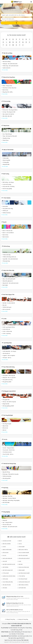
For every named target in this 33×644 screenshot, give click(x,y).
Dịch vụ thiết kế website (15, 610)
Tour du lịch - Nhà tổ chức (9, 450)
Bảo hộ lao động (8, 53)
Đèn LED (5, 305)
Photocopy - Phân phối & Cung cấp (11, 474)
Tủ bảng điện (6, 162)
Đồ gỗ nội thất (6, 404)
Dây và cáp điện (7, 160)
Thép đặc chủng (6, 138)
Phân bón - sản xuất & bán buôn (10, 527)
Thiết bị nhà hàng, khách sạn (9, 257)
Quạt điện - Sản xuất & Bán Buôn (10, 259)
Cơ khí (5, 319)
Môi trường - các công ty (8, 182)
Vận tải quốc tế (6, 353)
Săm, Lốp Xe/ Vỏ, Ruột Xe (8, 114)
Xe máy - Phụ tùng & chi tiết (9, 112)
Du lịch (5, 439)
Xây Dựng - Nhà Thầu (7, 496)
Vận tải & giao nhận (23, 555)
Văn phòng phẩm (7, 478)
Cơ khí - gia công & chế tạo (9, 327)
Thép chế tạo (6, 140)
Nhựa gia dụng (6, 261)
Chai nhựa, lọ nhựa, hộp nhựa (9, 88)
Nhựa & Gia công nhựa (9, 77)
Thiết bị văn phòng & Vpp (10, 464)
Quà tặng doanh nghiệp (24, 573)
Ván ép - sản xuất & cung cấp (9, 402)
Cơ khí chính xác (6, 329)
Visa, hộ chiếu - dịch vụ (8, 454)
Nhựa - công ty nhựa (7, 86)
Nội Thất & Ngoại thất (9, 295)
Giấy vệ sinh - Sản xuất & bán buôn (11, 283)
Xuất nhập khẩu (8, 343)
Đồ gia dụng (7, 246)
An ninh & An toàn (7, 541)
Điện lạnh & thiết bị (23, 550)
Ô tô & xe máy (7, 101)
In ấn (20, 561)
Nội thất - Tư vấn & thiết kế (9, 303)
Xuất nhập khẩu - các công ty (9, 351)
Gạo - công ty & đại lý (7, 522)
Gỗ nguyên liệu (6, 400)
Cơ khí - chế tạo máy (7, 331)
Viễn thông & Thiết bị (23, 585)
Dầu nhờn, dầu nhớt (7, 116)
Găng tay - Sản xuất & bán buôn (10, 64)
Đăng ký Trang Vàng (11, 619)
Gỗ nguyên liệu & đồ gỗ (9, 391)
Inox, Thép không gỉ (7, 134)
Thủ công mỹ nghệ (8, 415)
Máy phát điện (6, 164)
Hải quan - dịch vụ (7, 358)
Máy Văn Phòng (6, 472)
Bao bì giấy (5, 285)
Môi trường (6, 174)
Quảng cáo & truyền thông (9, 576)
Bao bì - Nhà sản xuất (7, 231)
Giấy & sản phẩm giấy (9, 270)
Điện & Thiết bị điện (8, 150)
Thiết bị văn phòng (7, 476)
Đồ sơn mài (5, 428)
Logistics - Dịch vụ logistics (9, 355)
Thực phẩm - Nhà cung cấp (9, 375)
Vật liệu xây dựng (7, 585)
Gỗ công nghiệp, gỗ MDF (8, 406)
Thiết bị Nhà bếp (7, 255)
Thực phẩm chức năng (8, 208)
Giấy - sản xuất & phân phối (9, 279)
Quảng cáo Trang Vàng (23, 619)
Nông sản (5, 520)
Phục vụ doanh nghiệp (24, 553)
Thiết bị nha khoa (7, 213)
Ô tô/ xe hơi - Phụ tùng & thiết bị (10, 110)
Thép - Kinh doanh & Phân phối (10, 136)
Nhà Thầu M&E (6, 502)
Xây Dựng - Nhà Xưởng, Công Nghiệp (11, 500)
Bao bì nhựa (5, 90)
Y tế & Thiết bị (7, 198)
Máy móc (21, 564)
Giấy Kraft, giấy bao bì (8, 281)
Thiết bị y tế (5, 211)
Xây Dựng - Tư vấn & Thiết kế (9, 498)
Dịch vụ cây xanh (6, 309)
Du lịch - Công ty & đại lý (8, 448)
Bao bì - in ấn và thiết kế (8, 233)
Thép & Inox (6, 126)
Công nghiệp (22, 547)
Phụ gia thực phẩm (7, 382)
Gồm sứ (4, 430)
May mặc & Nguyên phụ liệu (9, 564)
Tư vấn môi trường (7, 184)
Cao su (20, 544)
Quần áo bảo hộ (7, 68)
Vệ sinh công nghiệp (7, 189)
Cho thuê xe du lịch (7, 452)
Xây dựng (6, 488)
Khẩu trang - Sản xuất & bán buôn (11, 66)
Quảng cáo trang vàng (15, 603)
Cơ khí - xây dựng (7, 333)
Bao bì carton (6, 237)
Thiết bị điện (6, 158)
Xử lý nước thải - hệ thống (8, 186)
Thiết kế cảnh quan (7, 307)
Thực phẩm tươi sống (8, 380)
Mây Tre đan (5, 426)
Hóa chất (5, 561)
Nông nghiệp (7, 512)
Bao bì (5, 222)
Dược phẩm (5, 206)
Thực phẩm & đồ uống (9, 367)
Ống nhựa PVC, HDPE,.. (8, 92)
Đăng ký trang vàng (15, 596)
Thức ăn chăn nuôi (7, 524)
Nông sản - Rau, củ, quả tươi (9, 377)
